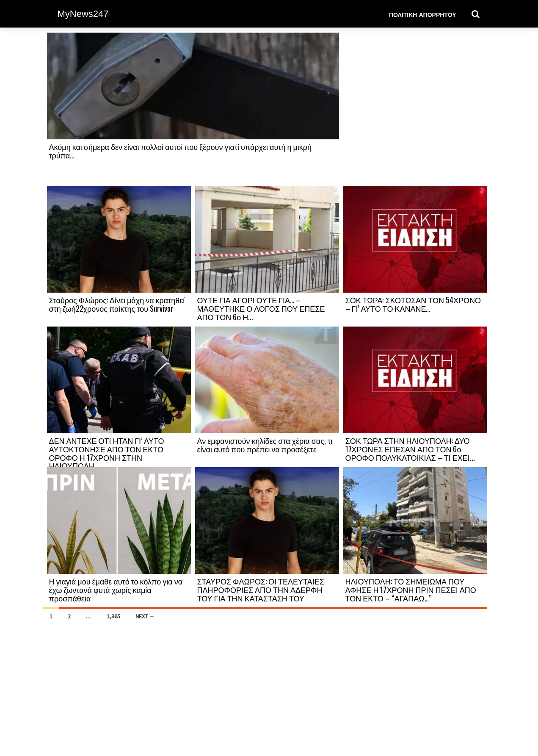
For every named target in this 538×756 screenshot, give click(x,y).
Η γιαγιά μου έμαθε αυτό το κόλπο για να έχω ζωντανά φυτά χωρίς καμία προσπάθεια (116, 590)
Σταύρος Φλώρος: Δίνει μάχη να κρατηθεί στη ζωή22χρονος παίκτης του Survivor (117, 304)
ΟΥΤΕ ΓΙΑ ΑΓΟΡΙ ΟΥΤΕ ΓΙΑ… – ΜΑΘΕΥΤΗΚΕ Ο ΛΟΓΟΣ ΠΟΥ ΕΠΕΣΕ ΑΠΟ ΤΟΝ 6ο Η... (261, 308)
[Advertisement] (415, 109)
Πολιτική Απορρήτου (423, 14)
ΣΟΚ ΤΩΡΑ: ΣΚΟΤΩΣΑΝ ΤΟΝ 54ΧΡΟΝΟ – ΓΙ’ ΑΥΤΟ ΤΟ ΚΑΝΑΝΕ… (413, 304)
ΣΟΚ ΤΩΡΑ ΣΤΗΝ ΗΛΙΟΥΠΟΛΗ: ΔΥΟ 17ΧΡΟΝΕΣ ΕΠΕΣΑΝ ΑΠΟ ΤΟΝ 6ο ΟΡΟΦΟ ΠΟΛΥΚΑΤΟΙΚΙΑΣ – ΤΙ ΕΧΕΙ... (410, 449)
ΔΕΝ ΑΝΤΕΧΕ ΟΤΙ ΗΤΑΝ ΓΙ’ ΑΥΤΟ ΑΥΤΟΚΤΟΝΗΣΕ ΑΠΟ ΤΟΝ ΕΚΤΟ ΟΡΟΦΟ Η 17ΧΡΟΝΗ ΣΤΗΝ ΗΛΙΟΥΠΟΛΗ (107, 453)
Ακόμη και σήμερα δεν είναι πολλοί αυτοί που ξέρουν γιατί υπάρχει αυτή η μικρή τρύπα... (181, 151)
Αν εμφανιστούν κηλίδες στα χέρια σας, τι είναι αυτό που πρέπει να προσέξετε (265, 445)
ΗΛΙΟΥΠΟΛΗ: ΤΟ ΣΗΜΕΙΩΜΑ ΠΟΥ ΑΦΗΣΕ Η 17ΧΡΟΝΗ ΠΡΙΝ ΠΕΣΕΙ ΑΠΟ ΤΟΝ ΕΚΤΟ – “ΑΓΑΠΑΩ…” (411, 590)
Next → (145, 616)
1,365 (113, 616)
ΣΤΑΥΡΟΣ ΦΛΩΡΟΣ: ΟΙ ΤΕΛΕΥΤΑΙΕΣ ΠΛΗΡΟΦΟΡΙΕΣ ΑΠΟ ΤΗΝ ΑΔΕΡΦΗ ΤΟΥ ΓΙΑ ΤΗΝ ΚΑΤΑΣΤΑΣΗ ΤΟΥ (261, 590)
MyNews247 (83, 14)
